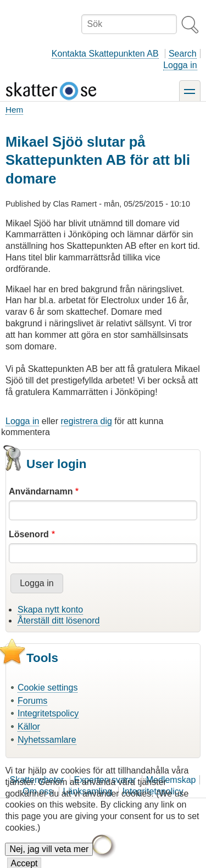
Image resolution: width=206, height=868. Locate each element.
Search (183, 54)
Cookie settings (48, 688)
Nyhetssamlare (47, 740)
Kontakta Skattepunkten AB (105, 54)
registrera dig (87, 421)
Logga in (180, 65)
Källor (29, 727)
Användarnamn (41, 491)
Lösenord (29, 534)
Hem (14, 110)
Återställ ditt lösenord (59, 621)
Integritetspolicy (48, 713)
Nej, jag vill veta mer (49, 858)
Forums (32, 701)
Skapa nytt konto (50, 610)
